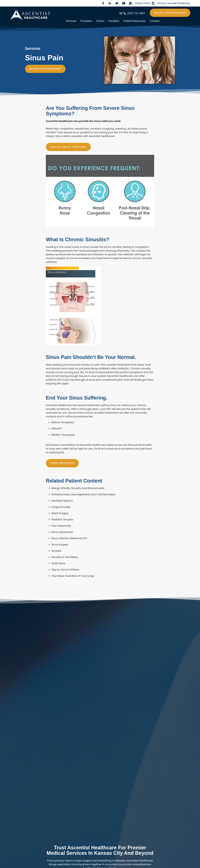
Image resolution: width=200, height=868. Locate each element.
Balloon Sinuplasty (63, 422)
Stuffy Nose (58, 563)
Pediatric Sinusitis (62, 519)
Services (71, 21)
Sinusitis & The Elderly (65, 557)
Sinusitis (56, 551)
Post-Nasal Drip (61, 526)
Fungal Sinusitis (61, 507)
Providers (86, 21)
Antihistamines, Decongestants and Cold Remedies (83, 494)
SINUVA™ (57, 429)
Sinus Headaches (62, 532)
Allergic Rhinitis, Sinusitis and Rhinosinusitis (78, 488)
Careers (155, 21)
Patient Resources (134, 21)
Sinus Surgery (60, 545)
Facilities (114, 21)
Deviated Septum (62, 501)
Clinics (100, 21)
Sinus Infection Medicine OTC (69, 538)
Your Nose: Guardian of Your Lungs (73, 576)
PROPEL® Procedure (63, 435)
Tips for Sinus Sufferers (65, 570)
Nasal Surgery (60, 513)
